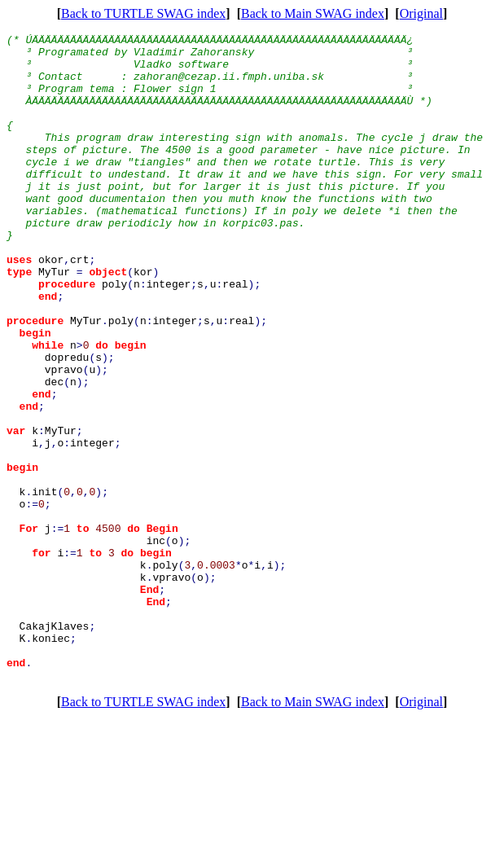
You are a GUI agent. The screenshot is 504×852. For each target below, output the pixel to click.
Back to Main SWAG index (313, 13)
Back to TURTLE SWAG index (143, 13)
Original (421, 13)
